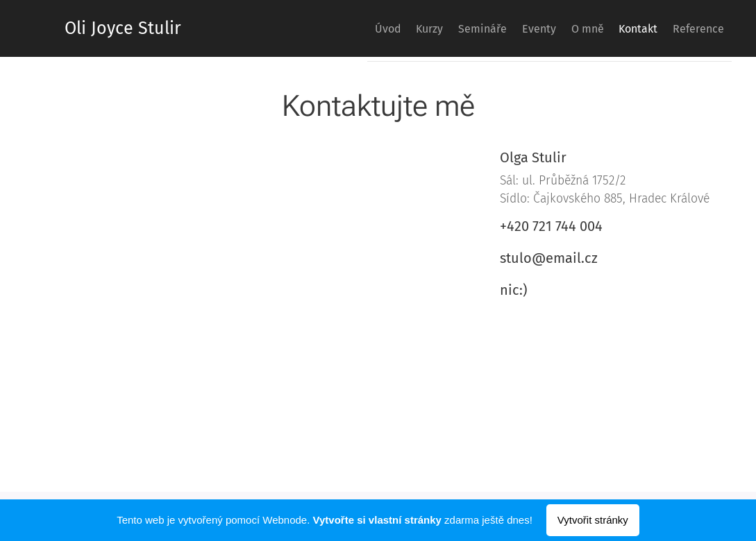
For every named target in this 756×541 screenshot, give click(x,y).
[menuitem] (324, 28)
